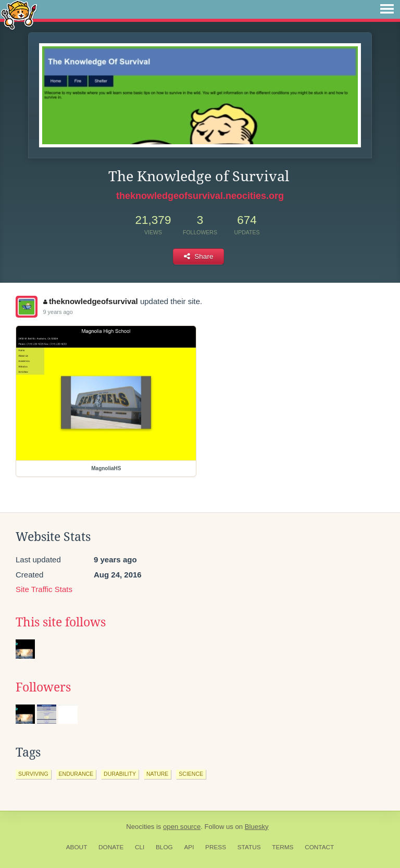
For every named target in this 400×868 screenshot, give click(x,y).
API (189, 847)
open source (182, 827)
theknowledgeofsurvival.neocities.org (200, 196)
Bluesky (257, 827)
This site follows (61, 622)
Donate (111, 847)
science (191, 774)
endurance (76, 774)
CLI (140, 847)
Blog (164, 847)
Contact (319, 847)
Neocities (140, 827)
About (77, 847)
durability (120, 774)
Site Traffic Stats (44, 589)
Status (249, 847)
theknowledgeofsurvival (90, 301)
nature (157, 774)
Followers (43, 687)
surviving (33, 774)
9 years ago (58, 312)
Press (216, 847)
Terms (283, 847)
